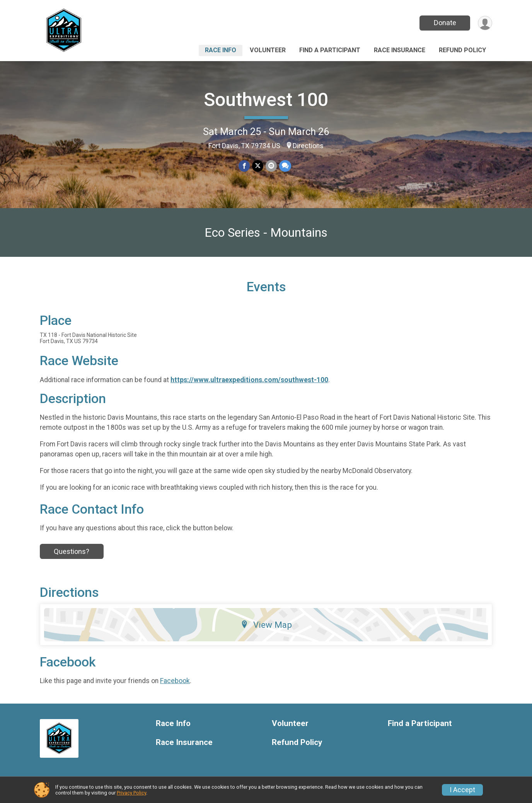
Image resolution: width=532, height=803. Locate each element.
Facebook (175, 681)
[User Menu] (485, 23)
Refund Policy (462, 50)
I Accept (462, 790)
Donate (445, 23)
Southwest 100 (266, 100)
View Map (266, 625)
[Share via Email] (271, 166)
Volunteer (268, 50)
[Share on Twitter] (258, 166)
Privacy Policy (131, 793)
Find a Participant (330, 50)
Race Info (221, 50)
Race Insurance (400, 50)
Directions (308, 146)
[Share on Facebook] (244, 166)
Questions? (72, 551)
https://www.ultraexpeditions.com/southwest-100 (249, 380)
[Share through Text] (285, 166)
